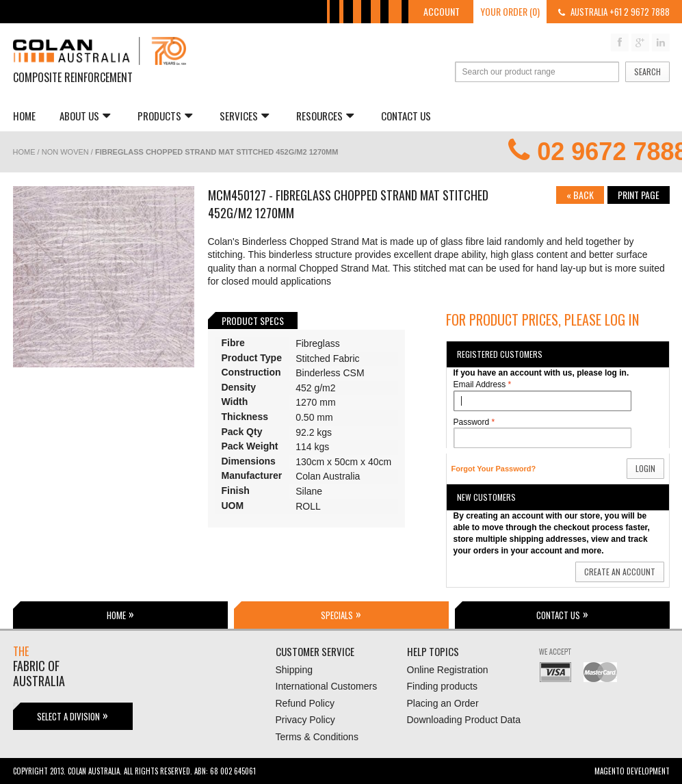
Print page (639, 195)
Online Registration (448, 670)
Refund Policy (305, 703)
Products (165, 116)
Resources (325, 116)
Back (580, 195)
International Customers (327, 686)
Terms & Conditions (317, 737)
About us (85, 116)
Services (244, 116)
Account (442, 11)
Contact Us (406, 116)
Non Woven (65, 152)
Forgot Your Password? (494, 469)
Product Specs (253, 321)
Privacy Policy (305, 720)
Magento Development (632, 771)
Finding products (443, 686)
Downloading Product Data (464, 720)
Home (24, 116)
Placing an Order (443, 703)
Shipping (294, 670)
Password (472, 422)
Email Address (480, 385)
